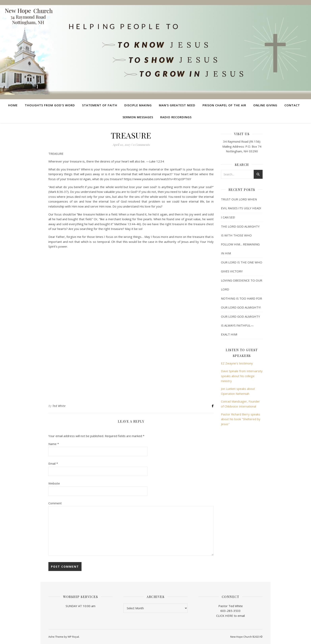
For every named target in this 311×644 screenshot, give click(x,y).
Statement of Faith (100, 105)
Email (53, 463)
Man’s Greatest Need (177, 105)
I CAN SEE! (228, 217)
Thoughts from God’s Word (50, 105)
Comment (55, 503)
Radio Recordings (176, 117)
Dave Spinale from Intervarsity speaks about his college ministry (242, 376)
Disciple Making (138, 105)
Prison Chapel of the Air (224, 105)
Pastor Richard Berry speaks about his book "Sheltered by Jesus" (241, 419)
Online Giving (265, 105)
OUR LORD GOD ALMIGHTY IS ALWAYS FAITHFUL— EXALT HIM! (240, 325)
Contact (292, 105)
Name (54, 444)
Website (54, 483)
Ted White (59, 406)
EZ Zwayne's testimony (237, 363)
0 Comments (141, 145)
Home (13, 105)
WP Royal (73, 637)
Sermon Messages (138, 117)
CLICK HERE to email (230, 616)
